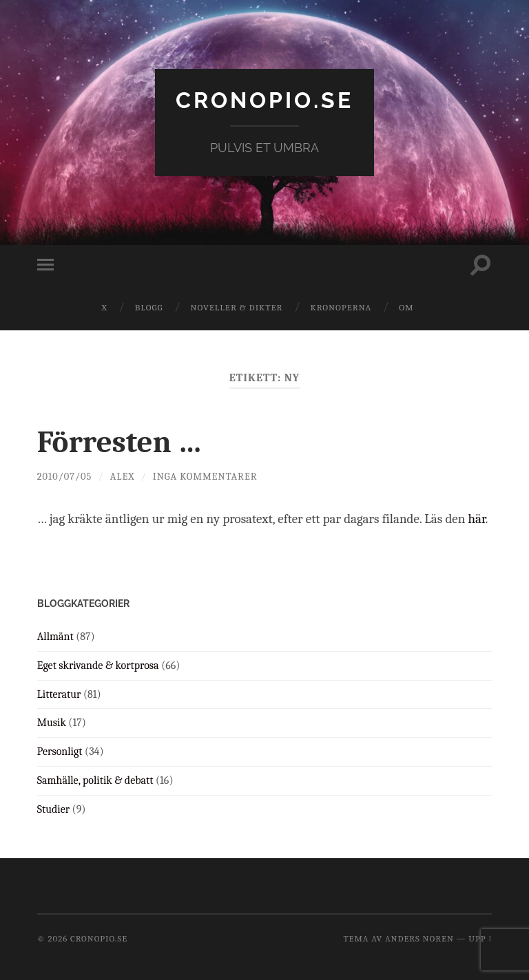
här (476, 519)
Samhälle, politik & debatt (95, 780)
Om (406, 307)
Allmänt (55, 637)
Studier (53, 809)
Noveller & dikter (237, 307)
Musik (52, 723)
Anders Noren (419, 938)
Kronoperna (341, 307)
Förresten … (120, 442)
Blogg (149, 307)
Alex (123, 477)
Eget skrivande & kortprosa (98, 665)
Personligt (60, 752)
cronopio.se (264, 100)
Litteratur (59, 694)
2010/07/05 (64, 477)
